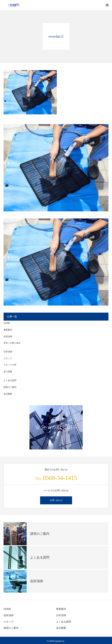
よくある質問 (10, 380)
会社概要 (8, 394)
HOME (7, 323)
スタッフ (8, 358)
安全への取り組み (12, 343)
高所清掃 (8, 337)
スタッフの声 (10, 365)
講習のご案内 (10, 387)
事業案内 (8, 330)
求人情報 (8, 372)
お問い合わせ (56, 500)
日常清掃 (8, 352)
